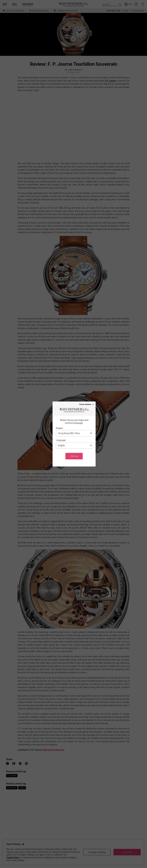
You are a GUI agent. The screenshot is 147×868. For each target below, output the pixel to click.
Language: (61, 440)
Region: (60, 428)
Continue (74, 456)
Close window (87, 404)
